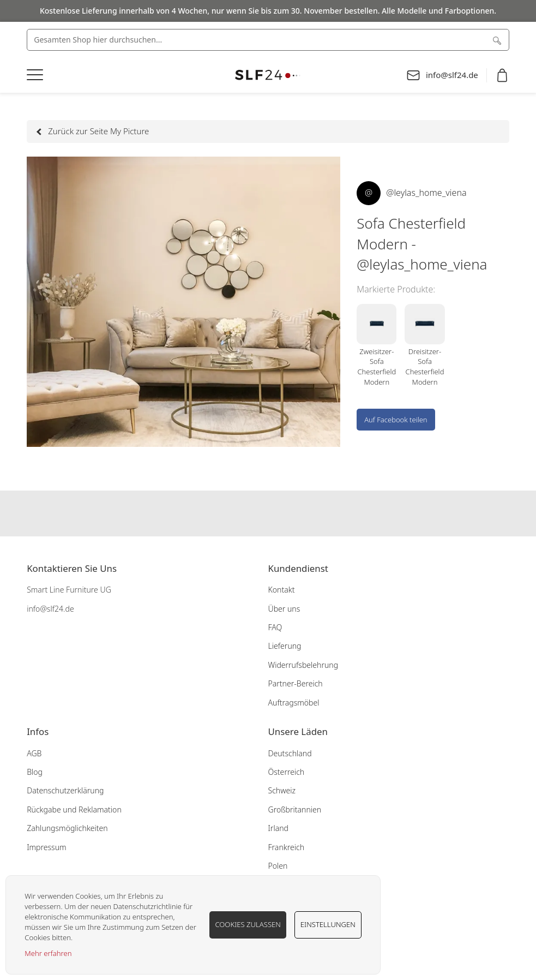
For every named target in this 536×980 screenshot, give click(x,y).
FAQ (275, 627)
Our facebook (247, 513)
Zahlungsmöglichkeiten (67, 828)
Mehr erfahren (48, 953)
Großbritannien (295, 809)
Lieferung (285, 646)
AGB (34, 753)
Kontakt (282, 590)
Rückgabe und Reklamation (74, 809)
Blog (35, 772)
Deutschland (290, 753)
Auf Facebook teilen (396, 420)
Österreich (287, 772)
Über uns (284, 609)
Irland (278, 828)
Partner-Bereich (296, 683)
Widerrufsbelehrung (303, 665)
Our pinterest (290, 513)
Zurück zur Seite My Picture (93, 131)
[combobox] (268, 40)
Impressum (46, 847)
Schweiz (282, 790)
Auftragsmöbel (294, 703)
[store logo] (268, 75)
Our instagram (268, 513)
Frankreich (286, 847)
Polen (278, 866)
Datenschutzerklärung (65, 790)
